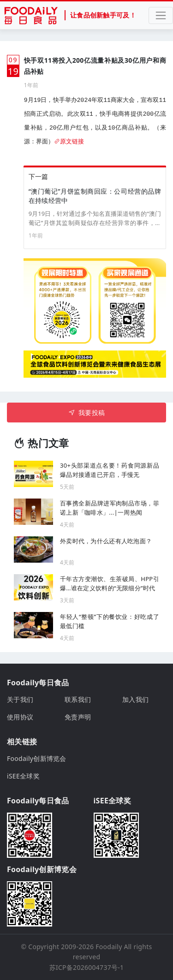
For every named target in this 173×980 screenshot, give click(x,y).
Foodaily (109, 947)
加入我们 (135, 699)
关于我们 (20, 699)
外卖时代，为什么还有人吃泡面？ (106, 541)
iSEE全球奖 (23, 776)
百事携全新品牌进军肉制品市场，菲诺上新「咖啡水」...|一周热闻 (110, 508)
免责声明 (78, 717)
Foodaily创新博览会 (37, 758)
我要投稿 (86, 413)
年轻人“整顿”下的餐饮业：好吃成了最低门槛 (110, 621)
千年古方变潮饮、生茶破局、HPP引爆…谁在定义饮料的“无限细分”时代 (110, 583)
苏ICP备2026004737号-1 (87, 967)
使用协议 (20, 717)
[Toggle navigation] (161, 15)
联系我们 (78, 699)
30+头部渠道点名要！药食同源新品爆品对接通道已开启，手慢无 (110, 470)
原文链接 (69, 142)
